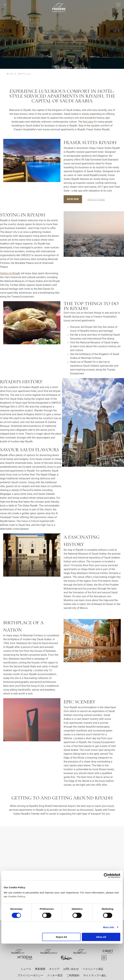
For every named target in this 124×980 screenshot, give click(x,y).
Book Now (73, 199)
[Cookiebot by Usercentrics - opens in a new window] (106, 876)
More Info (108, 927)
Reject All (61, 937)
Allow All (101, 937)
